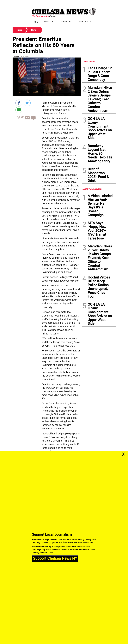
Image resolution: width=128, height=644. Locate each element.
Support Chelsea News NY (55, 558)
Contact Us (85, 22)
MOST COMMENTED (92, 189)
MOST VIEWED (89, 62)
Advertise (66, 22)
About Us (49, 22)
